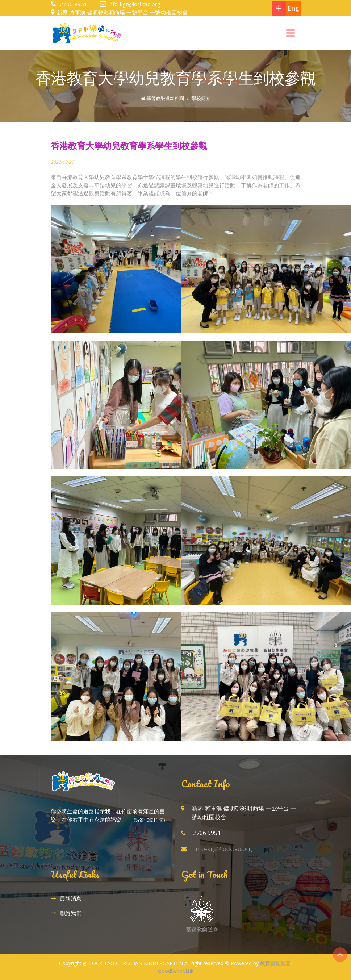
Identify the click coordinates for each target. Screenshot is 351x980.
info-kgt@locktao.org (135, 4)
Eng (293, 8)
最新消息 (71, 898)
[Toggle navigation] (291, 33)
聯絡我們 (71, 913)
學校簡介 (201, 98)
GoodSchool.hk (176, 971)
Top (340, 955)
